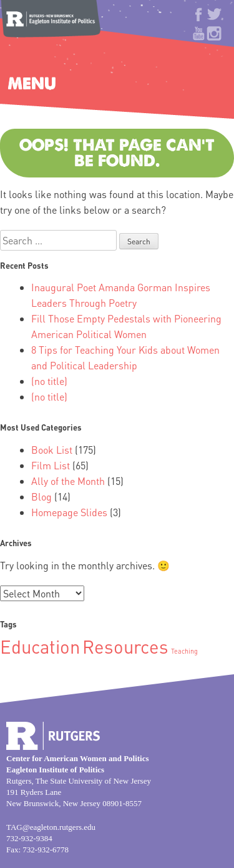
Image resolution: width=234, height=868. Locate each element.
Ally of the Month (68, 481)
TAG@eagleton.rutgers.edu (51, 827)
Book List (52, 450)
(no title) (49, 381)
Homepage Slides (69, 512)
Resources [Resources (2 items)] (125, 646)
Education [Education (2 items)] (40, 646)
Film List (51, 465)
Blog (41, 496)
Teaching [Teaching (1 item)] (184, 651)
